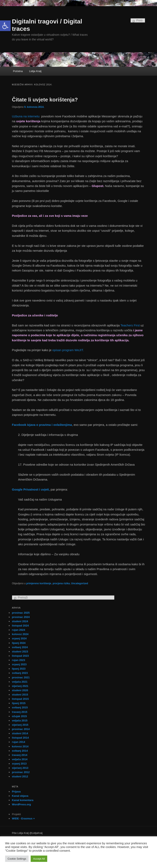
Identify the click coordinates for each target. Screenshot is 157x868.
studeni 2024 (20, 621)
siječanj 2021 (20, 686)
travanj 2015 (20, 712)
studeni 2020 (20, 690)
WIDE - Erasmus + (23, 818)
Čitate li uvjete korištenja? (45, 100)
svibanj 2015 (20, 707)
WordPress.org (21, 804)
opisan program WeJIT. (68, 350)
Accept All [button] (39, 859)
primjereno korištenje (39, 583)
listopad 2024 (20, 626)
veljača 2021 (20, 682)
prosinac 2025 (21, 613)
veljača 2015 (20, 721)
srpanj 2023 (19, 664)
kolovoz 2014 (20, 746)
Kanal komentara (23, 800)
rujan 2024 (18, 630)
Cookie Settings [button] (17, 859)
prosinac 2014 (21, 729)
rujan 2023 (18, 660)
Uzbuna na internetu (26, 116)
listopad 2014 (20, 738)
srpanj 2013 (19, 764)
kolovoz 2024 (20, 634)
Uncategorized (80, 583)
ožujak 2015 (19, 716)
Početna (18, 71)
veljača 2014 (20, 759)
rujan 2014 (18, 742)
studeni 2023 (20, 652)
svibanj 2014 (20, 751)
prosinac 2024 (21, 617)
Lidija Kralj (35, 71)
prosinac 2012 (21, 772)
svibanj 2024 (20, 647)
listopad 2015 (20, 699)
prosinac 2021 (21, 677)
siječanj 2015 (20, 725)
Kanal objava (20, 796)
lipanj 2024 (19, 643)
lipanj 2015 (19, 703)
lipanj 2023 (19, 669)
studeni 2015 (20, 695)
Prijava (16, 792)
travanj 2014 (20, 755)
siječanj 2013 (20, 768)
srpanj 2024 (19, 638)
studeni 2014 (20, 733)
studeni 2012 (20, 776)
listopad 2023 (20, 656)
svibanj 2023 (20, 673)
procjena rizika (61, 583)
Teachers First (130, 325)
